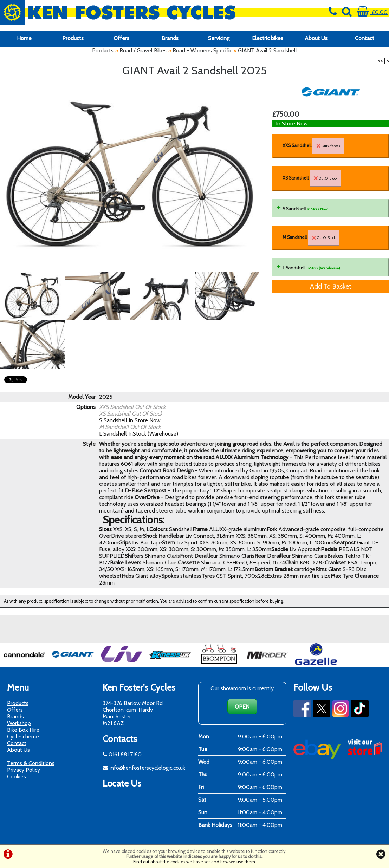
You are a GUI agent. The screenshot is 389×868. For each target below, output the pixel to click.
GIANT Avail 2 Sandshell (267, 50)
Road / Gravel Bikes (143, 50)
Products (73, 38)
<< (380, 61)
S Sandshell (305, 209)
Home (24, 38)
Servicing (219, 38)
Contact (365, 38)
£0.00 (372, 12)
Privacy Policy (24, 770)
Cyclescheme (23, 736)
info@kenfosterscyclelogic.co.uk (147, 768)
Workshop (19, 723)
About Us (316, 38)
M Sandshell (311, 238)
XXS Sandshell (313, 146)
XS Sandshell (312, 178)
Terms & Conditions (31, 763)
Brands (170, 38)
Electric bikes (268, 38)
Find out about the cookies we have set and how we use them (194, 862)
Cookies (17, 776)
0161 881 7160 (125, 754)
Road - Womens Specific (202, 50)
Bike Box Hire (23, 730)
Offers (121, 38)
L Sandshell (311, 268)
